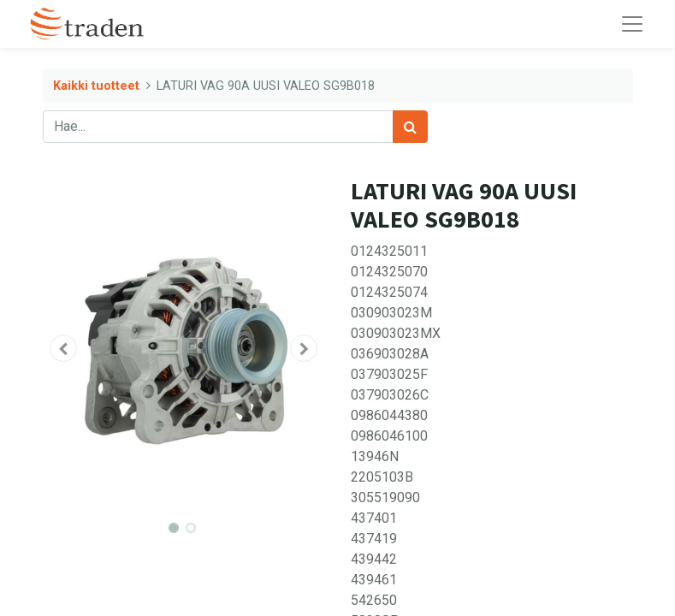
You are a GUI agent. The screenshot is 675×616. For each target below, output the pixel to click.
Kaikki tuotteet (96, 86)
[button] (64, 348)
